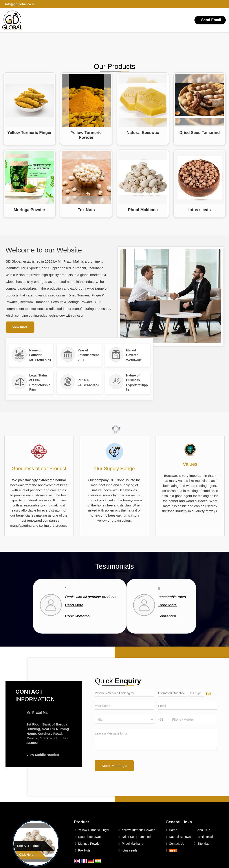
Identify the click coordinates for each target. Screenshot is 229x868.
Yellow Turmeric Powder (86, 135)
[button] (43, 755)
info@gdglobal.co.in (20, 4)
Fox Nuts (86, 210)
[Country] (124, 719)
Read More (74, 605)
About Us (204, 830)
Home (173, 830)
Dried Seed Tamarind (199, 132)
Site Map (203, 844)
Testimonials (206, 837)
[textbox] (196, 693)
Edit (208, 694)
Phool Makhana (143, 210)
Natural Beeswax (143, 132)
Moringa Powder (29, 210)
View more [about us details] (20, 327)
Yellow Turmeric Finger (29, 132)
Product (81, 822)
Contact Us (177, 844)
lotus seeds (200, 210)
